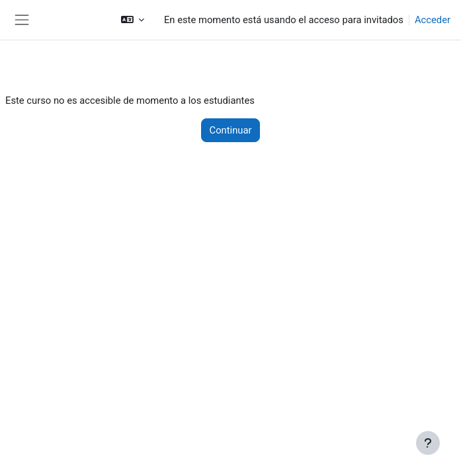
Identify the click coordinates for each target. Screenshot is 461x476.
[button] (133, 20)
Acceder (433, 20)
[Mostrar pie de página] (428, 443)
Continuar (231, 130)
